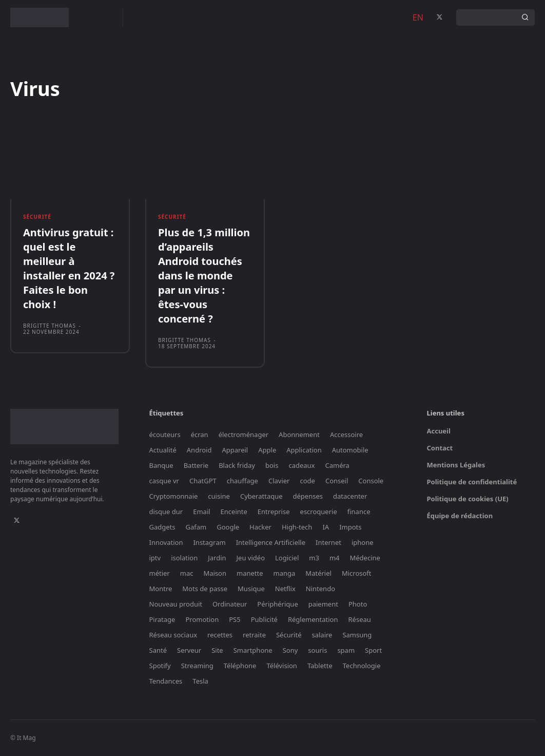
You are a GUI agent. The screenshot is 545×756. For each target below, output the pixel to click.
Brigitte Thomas (50, 326)
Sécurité (37, 217)
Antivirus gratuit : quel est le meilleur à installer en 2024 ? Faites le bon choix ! (69, 268)
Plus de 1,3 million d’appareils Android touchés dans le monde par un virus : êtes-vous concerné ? (204, 276)
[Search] (525, 17)
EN (418, 17)
